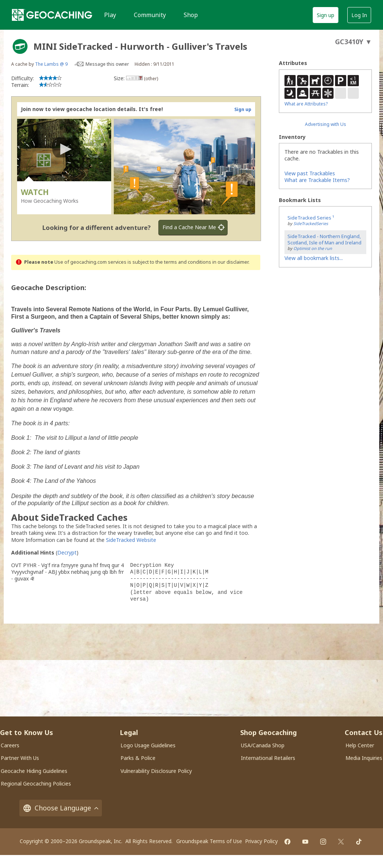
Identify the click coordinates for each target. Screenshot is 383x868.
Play (110, 15)
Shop (191, 15)
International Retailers (268, 758)
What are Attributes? (306, 104)
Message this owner (107, 64)
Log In (359, 15)
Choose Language (61, 808)
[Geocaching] (52, 15)
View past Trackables (310, 173)
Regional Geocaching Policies (36, 784)
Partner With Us (20, 758)
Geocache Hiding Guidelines (34, 771)
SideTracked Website (131, 540)
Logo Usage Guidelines (148, 745)
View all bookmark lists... (314, 258)
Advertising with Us (326, 124)
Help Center (360, 745)
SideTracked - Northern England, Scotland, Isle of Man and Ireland (324, 239)
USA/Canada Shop (263, 745)
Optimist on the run (313, 248)
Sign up (326, 15)
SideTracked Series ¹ (311, 218)
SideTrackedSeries (311, 223)
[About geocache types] (20, 46)
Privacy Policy (261, 841)
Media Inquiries (364, 758)
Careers (10, 745)
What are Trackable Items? (317, 180)
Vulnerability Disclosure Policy (156, 771)
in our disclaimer (230, 262)
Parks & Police (138, 758)
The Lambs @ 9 (51, 64)
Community (150, 15)
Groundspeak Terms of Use (209, 841)
